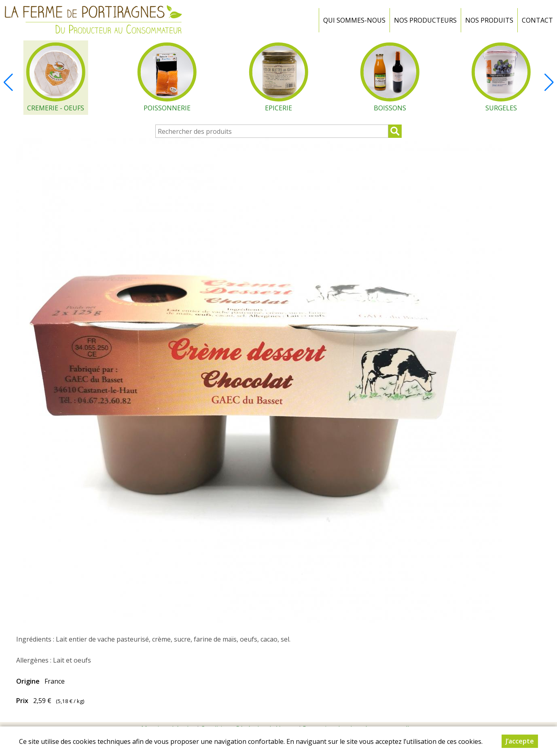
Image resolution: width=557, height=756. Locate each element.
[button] (549, 82)
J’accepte (520, 741)
